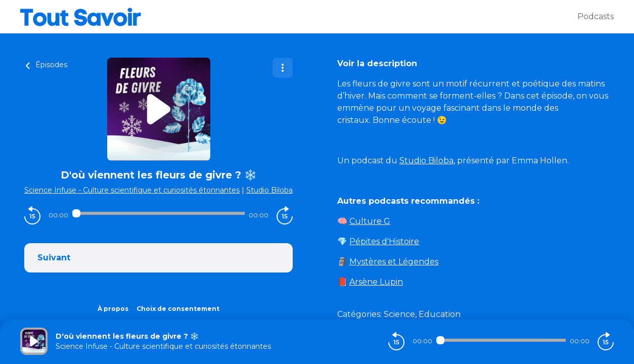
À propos (113, 309)
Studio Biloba (269, 190)
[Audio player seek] (159, 213)
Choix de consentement (178, 309)
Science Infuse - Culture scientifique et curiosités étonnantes (132, 190)
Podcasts (596, 16)
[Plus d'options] (283, 68)
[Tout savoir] (299, 17)
